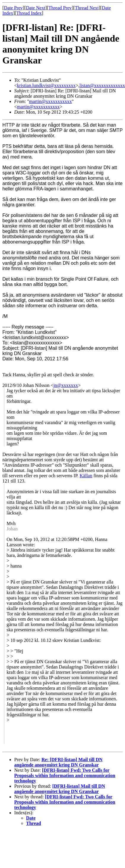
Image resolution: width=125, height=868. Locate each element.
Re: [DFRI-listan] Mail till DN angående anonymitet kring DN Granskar (58, 762)
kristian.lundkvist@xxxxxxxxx (46, 85)
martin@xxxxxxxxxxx (51, 101)
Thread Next (87, 8)
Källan (86, 476)
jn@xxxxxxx (66, 385)
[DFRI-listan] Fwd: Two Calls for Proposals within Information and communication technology (65, 775)
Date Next (36, 8)
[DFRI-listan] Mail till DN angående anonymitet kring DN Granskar (60, 789)
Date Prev (13, 8)
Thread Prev (60, 8)
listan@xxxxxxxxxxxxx (102, 85)
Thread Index (29, 13)
